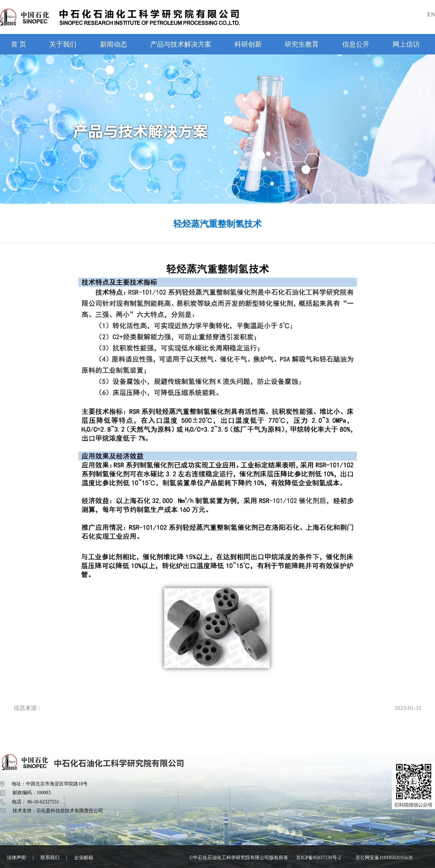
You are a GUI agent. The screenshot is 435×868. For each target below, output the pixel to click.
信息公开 (356, 44)
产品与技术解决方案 (181, 44)
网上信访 (406, 44)
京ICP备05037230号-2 (318, 858)
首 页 (19, 44)
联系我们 (50, 858)
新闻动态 (114, 44)
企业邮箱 (84, 858)
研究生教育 (302, 44)
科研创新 (248, 44)
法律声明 (16, 858)
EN (431, 14)
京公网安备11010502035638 (384, 858)
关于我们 (63, 44)
